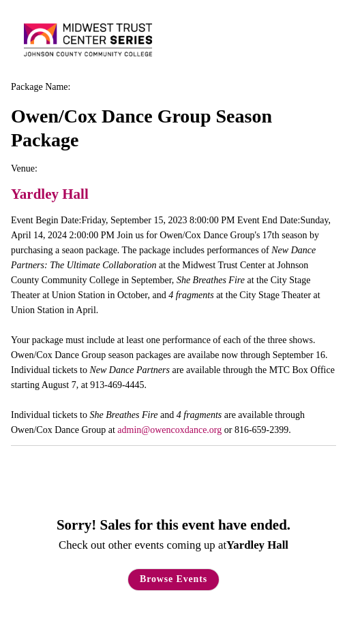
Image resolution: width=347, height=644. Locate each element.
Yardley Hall (50, 194)
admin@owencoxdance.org (169, 430)
